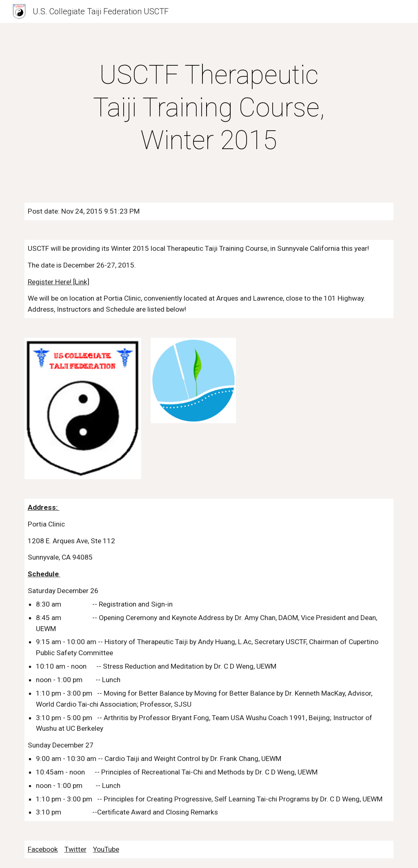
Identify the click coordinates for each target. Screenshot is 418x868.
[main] (209, 108)
